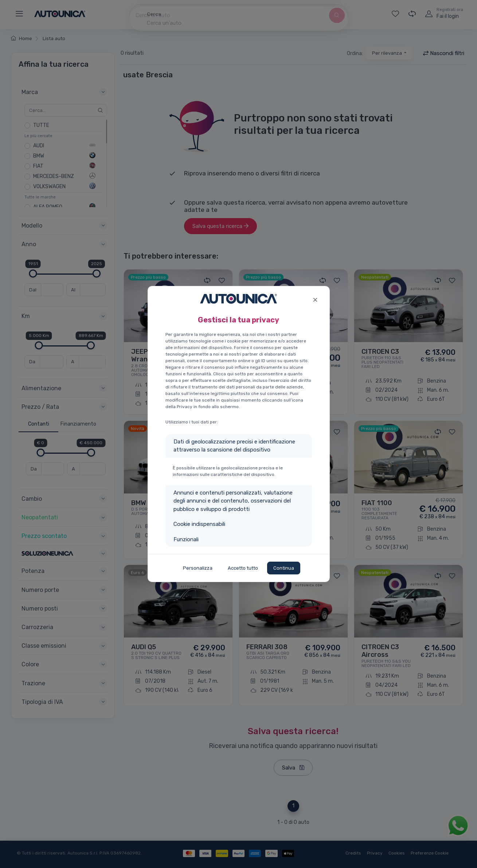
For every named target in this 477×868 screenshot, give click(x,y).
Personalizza (198, 568)
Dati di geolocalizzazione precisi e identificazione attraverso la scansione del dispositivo (234, 446)
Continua (284, 568)
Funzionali (186, 539)
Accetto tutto (243, 568)
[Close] (315, 299)
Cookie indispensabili (199, 524)
